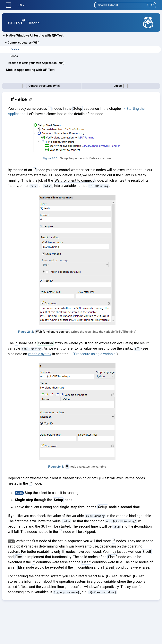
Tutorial (34, 23)
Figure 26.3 (56, 467)
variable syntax (40, 354)
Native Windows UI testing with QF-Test (35, 35)
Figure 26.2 (26, 332)
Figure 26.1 (50, 158)
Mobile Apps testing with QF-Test (30, 70)
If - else (14, 49)
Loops (14, 56)
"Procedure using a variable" (95, 354)
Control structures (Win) (24, 43)
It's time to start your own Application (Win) (36, 63)
